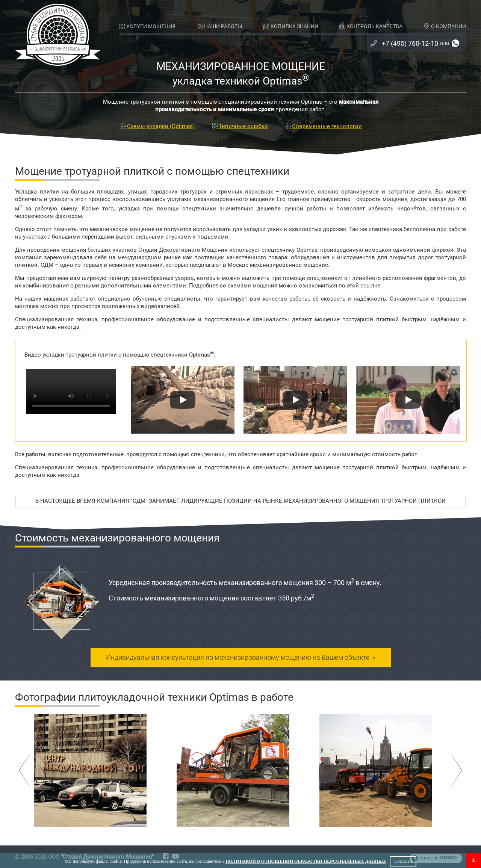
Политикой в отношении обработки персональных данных (306, 861)
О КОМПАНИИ (445, 27)
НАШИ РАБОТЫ (219, 27)
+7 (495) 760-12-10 (404, 43)
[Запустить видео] (183, 400)
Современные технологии (323, 126)
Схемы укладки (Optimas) (157, 126)
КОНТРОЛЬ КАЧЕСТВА (371, 27)
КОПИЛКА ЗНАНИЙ (291, 27)
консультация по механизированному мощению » (241, 657)
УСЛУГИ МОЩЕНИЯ (147, 27)
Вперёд (457, 770)
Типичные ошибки (240, 126)
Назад (24, 770)
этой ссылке (364, 286)
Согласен (403, 861)
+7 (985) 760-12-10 (455, 43)
